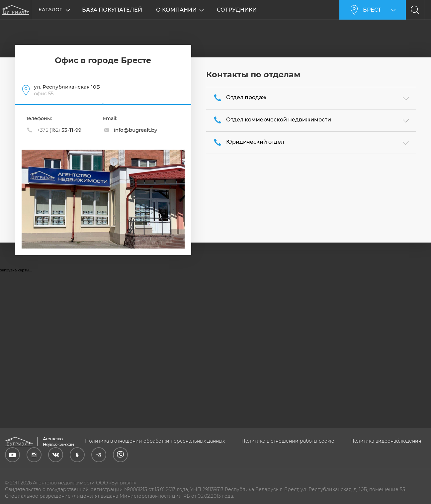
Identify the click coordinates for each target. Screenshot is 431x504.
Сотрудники (237, 10)
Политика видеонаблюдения (386, 441)
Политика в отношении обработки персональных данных (155, 441)
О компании (177, 10)
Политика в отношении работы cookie (288, 441)
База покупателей (112, 10)
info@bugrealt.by (135, 130)
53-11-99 (59, 130)
